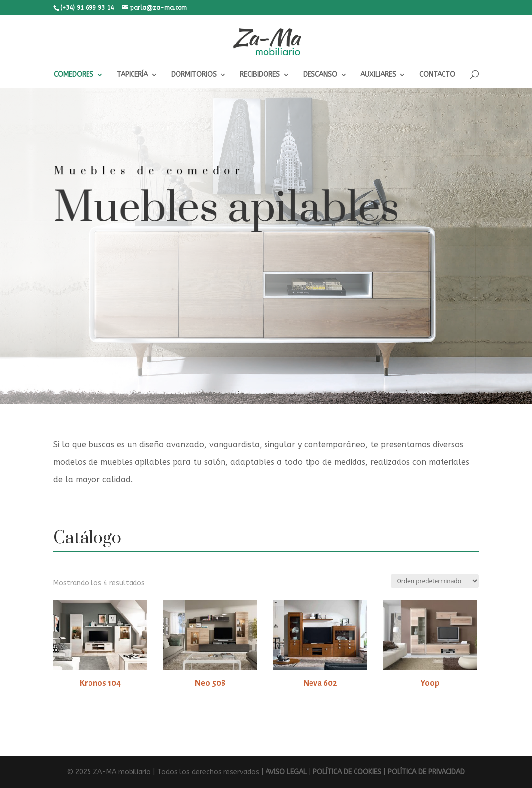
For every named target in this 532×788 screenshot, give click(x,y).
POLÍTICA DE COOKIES (347, 772)
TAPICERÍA (132, 75)
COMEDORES (74, 75)
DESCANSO (320, 75)
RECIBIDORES (260, 75)
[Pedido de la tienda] (435, 581)
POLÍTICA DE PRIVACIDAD (426, 772)
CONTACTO (437, 75)
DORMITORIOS (194, 75)
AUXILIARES (378, 75)
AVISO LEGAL (286, 772)
